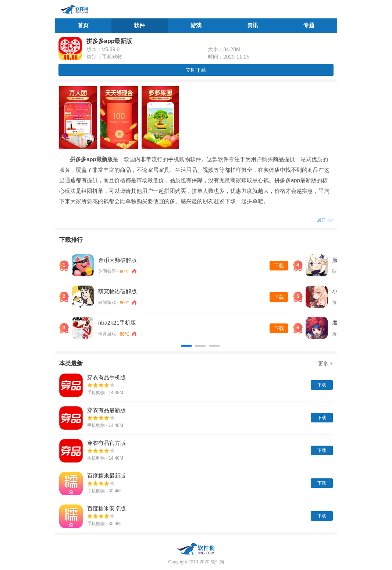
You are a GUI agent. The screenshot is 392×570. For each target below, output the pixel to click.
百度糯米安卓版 (106, 508)
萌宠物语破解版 (117, 291)
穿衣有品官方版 (106, 443)
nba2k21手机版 (117, 323)
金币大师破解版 (117, 260)
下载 (279, 266)
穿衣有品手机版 (106, 377)
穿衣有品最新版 (106, 410)
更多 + (325, 364)
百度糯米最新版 (106, 476)
